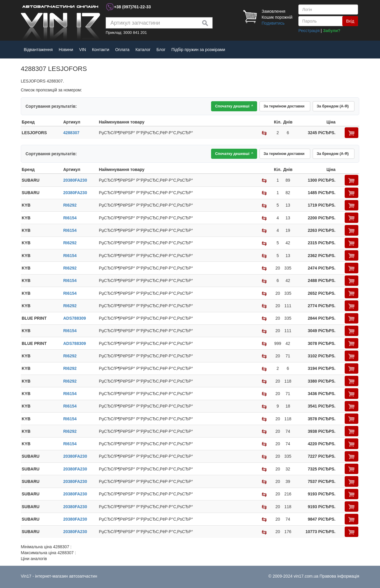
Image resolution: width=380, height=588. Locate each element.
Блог (161, 50)
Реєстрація (309, 31)
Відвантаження (38, 50)
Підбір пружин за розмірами (198, 50)
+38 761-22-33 (132, 7)
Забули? (332, 31)
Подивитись (273, 23)
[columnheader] (42, 123)
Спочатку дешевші (229, 107)
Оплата (122, 50)
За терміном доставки (281, 106)
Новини (66, 50)
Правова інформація (339, 576)
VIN (82, 50)
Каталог (143, 50)
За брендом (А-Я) (332, 106)
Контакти (101, 50)
